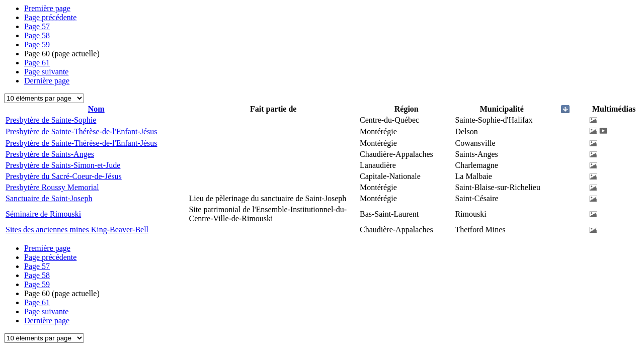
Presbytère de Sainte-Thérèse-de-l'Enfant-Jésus (81, 131)
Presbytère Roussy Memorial (52, 187)
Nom (96, 109)
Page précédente (50, 17)
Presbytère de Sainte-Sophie (51, 120)
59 (37, 44)
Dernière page (47, 81)
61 (37, 63)
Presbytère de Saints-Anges (50, 154)
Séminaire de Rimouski (43, 214)
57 (37, 26)
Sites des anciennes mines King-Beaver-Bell (77, 230)
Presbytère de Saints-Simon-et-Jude (63, 165)
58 (37, 35)
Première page (47, 8)
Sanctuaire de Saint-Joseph (49, 198)
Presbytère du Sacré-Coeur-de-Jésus (64, 176)
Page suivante (46, 72)
